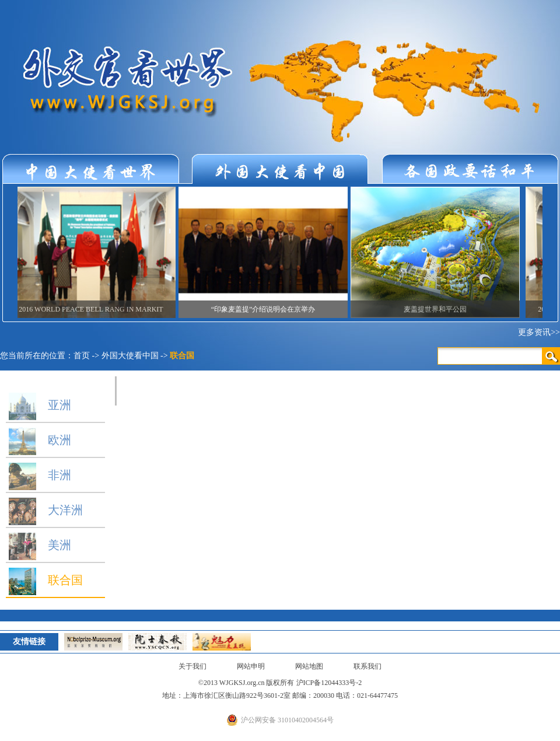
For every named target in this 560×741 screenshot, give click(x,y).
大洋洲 (44, 510)
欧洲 (38, 440)
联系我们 (367, 666)
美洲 (38, 545)
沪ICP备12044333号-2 (329, 683)
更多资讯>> (539, 332)
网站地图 (309, 666)
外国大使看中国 (130, 356)
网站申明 (251, 666)
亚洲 (38, 405)
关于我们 (192, 666)
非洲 (38, 475)
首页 (82, 356)
